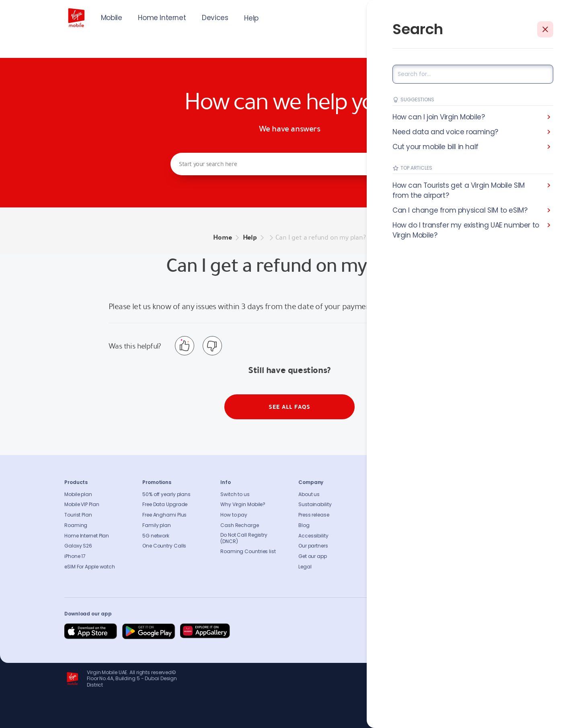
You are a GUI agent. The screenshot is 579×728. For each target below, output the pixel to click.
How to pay (234, 515)
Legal (305, 567)
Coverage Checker (399, 525)
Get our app (313, 556)
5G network (156, 536)
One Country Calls (164, 546)
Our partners (313, 546)
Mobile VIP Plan (82, 504)
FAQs (382, 494)
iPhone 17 (75, 556)
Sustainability (315, 504)
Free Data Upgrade (165, 504)
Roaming (76, 525)
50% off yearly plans (166, 494)
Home (222, 237)
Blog (304, 525)
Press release (314, 515)
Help (251, 18)
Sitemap (387, 536)
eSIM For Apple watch (90, 567)
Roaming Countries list (248, 552)
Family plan (157, 525)
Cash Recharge (240, 525)
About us (309, 494)
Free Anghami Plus (164, 515)
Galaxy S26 (78, 546)
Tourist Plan (78, 515)
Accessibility (313, 536)
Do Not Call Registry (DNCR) (244, 538)
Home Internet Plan (87, 536)
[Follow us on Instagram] (450, 632)
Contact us (390, 504)
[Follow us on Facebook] (430, 632)
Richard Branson (498, 717)
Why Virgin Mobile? (243, 504)
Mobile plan (78, 494)
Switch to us (235, 494)
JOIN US (460, 17)
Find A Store (390, 515)
